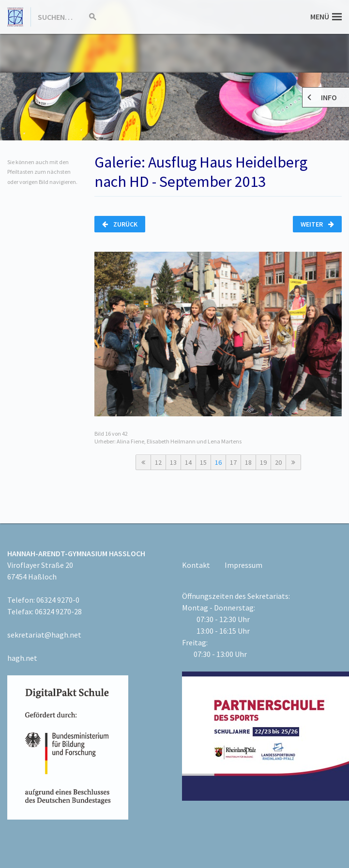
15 (203, 462)
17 (233, 462)
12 (158, 462)
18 (248, 462)
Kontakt (196, 565)
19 (263, 462)
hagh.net (22, 658)
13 (173, 462)
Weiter (317, 224)
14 (188, 462)
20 (278, 462)
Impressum (243, 565)
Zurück (120, 224)
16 (218, 462)
